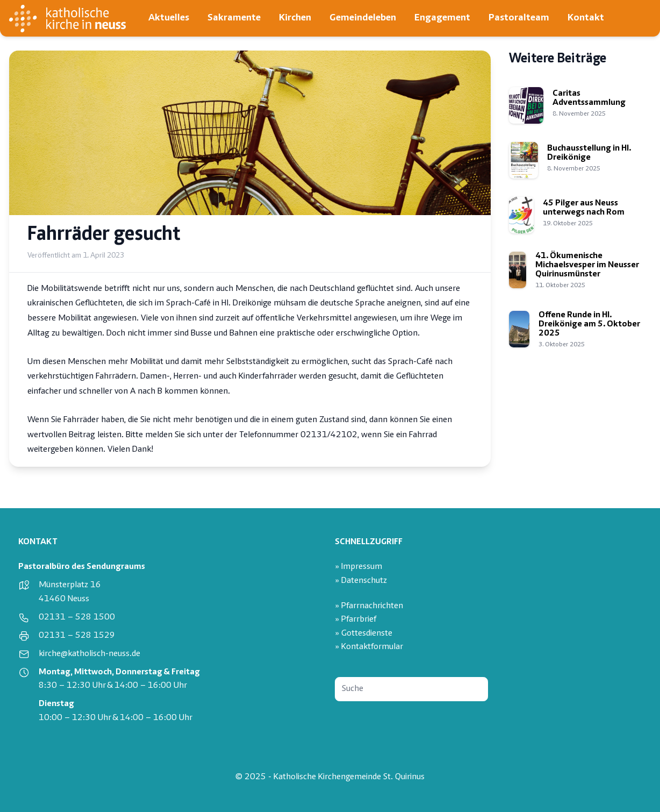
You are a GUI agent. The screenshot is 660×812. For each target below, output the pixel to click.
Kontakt (586, 18)
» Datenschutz (361, 581)
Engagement (442, 18)
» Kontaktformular (369, 647)
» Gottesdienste (364, 634)
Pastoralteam (519, 18)
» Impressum (358, 567)
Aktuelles (169, 18)
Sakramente (234, 18)
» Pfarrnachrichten (369, 606)
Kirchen (295, 18)
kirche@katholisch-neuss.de (89, 654)
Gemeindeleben (363, 18)
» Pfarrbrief (356, 620)
